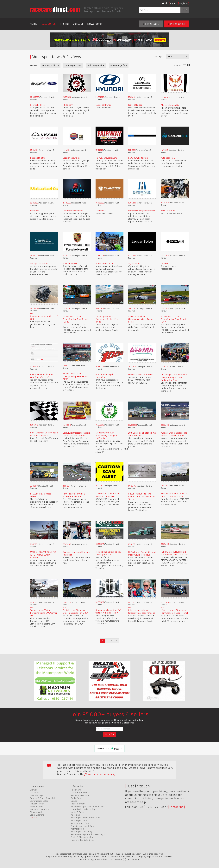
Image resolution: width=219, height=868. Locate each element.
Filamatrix (101, 211)
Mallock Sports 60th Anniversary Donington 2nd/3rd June (106, 436)
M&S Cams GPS (168, 211)
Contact (78, 24)
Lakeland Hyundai (104, 105)
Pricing (64, 24)
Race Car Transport (80, 795)
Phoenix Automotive (170, 105)
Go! (185, 10)
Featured (34, 793)
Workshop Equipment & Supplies (87, 807)
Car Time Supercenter (73, 211)
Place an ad (177, 24)
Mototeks (34, 211)
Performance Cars (80, 823)
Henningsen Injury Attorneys (142, 211)
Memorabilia (77, 829)
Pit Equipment (78, 804)
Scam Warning (37, 815)
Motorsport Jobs (79, 820)
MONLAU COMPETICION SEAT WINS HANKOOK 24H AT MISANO (43, 555)
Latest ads (151, 24)
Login (173, 3)
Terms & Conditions (40, 809)
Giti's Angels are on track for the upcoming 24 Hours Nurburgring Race (174, 377)
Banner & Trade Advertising (44, 798)
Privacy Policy (37, 804)
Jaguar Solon (134, 264)
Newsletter (95, 24)
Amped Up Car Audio (105, 264)
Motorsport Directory (81, 832)
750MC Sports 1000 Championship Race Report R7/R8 (108, 319)
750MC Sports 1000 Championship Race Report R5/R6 (141, 319)
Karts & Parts (78, 812)
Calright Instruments (40, 264)
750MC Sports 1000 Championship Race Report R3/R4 (173, 319)
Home (34, 24)
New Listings (36, 795)
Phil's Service (69, 105)
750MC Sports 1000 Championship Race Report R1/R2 (75, 376)
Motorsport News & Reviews (85, 818)
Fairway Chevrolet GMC (106, 158)
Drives (74, 801)
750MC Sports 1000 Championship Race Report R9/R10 (75, 319)
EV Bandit (165, 263)
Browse (34, 790)
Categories (49, 24)
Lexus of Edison (135, 105)
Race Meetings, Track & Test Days (88, 834)
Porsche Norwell (71, 263)
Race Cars (76, 790)
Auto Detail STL (168, 158)
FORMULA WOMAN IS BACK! (141, 375)
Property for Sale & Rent (83, 840)
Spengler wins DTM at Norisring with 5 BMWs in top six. (44, 613)
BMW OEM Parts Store (138, 158)
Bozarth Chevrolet (71, 158)
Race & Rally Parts (80, 793)
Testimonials (36, 807)
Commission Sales (39, 801)
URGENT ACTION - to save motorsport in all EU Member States (142, 497)
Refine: (33, 66)
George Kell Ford (38, 105)
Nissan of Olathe (38, 158)
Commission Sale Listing (83, 809)
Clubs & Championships (83, 837)
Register (184, 3)
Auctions (75, 815)
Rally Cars (76, 798)
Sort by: (158, 57)
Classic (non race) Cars (82, 826)
